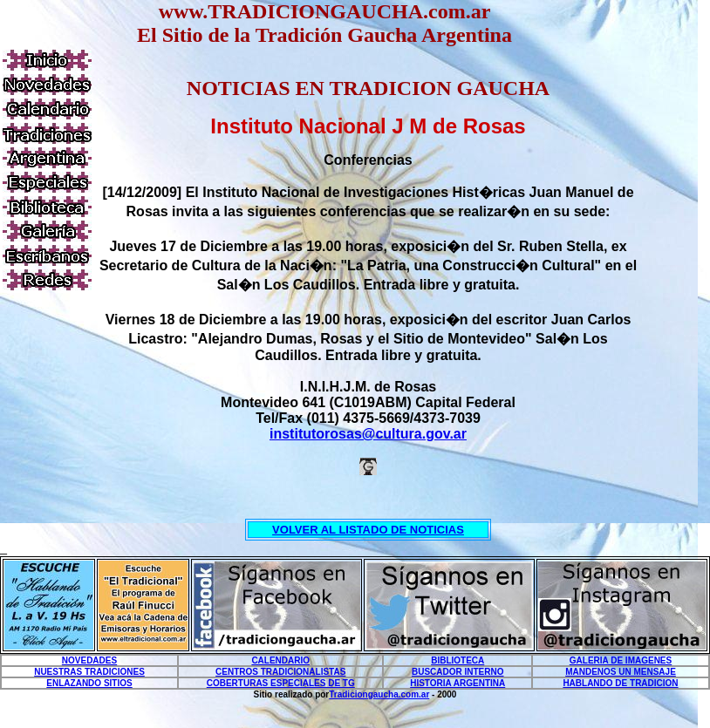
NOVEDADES (89, 660)
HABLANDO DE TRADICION (620, 683)
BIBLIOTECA (457, 660)
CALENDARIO (280, 660)
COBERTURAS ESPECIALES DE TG (281, 683)
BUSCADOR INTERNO (458, 672)
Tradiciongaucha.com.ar (379, 694)
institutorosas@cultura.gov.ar (368, 434)
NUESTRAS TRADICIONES (89, 672)
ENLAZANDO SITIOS (89, 683)
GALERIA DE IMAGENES (621, 660)
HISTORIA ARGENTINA (457, 683)
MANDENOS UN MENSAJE (621, 672)
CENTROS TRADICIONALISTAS (280, 672)
